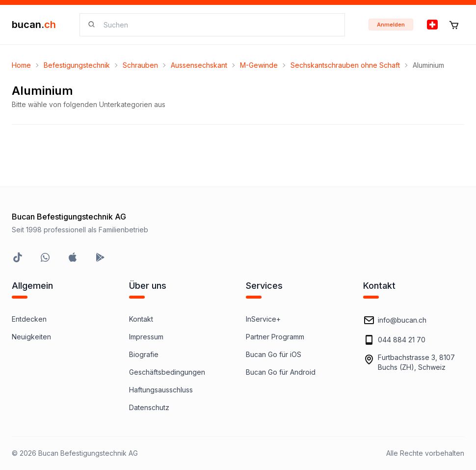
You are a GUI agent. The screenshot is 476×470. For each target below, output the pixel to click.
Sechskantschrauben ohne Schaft (345, 65)
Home (21, 65)
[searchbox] (218, 25)
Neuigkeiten (31, 337)
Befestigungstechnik (77, 65)
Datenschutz (149, 407)
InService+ (263, 319)
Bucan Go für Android (281, 372)
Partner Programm (275, 337)
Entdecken (29, 319)
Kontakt (141, 319)
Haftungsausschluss (161, 390)
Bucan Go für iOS (274, 354)
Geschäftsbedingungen (167, 372)
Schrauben (140, 65)
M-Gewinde (259, 65)
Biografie (144, 354)
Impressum (146, 337)
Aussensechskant (199, 65)
